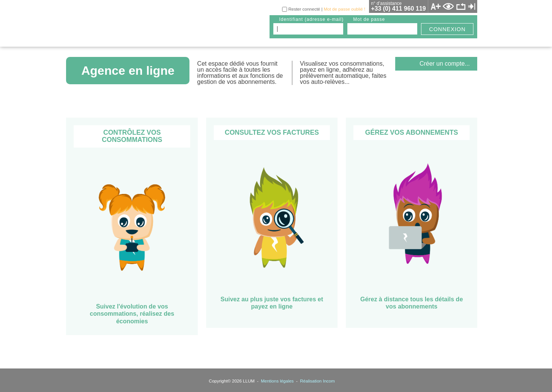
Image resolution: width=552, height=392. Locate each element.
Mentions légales (277, 381)
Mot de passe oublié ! (345, 9)
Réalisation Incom (317, 381)
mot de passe (369, 19)
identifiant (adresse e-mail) (311, 19)
